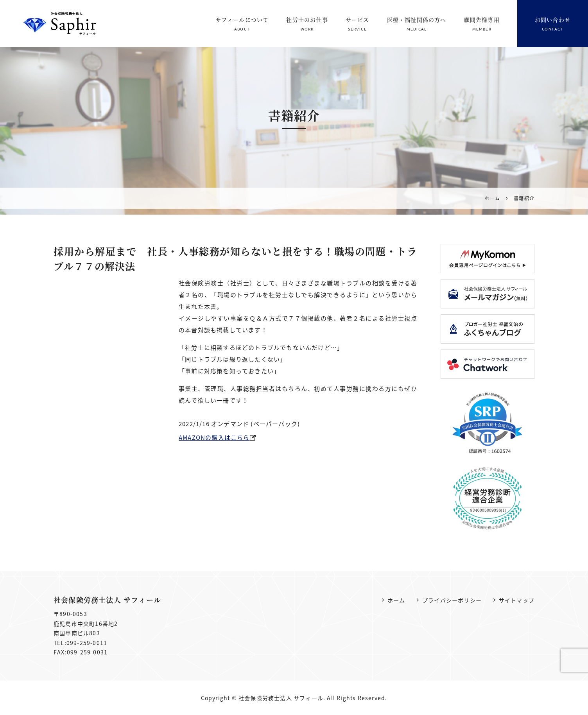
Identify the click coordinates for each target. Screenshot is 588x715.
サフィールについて (242, 24)
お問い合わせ (553, 24)
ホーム (396, 600)
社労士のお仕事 (307, 24)
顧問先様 (482, 24)
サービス (358, 24)
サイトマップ (517, 600)
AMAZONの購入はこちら (214, 437)
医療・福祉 (417, 24)
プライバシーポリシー (452, 600)
